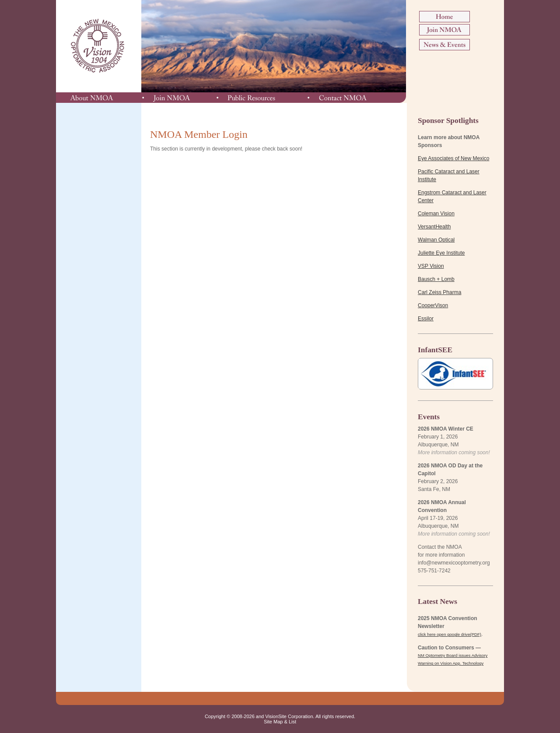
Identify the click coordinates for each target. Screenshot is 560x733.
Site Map (273, 722)
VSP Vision (431, 266)
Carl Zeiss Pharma (439, 292)
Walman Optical (436, 240)
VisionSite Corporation (289, 716)
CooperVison (433, 305)
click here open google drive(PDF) (450, 634)
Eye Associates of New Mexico (453, 158)
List (292, 722)
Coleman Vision (436, 214)
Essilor (426, 319)
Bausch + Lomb (436, 279)
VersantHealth (434, 227)
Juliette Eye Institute (441, 253)
